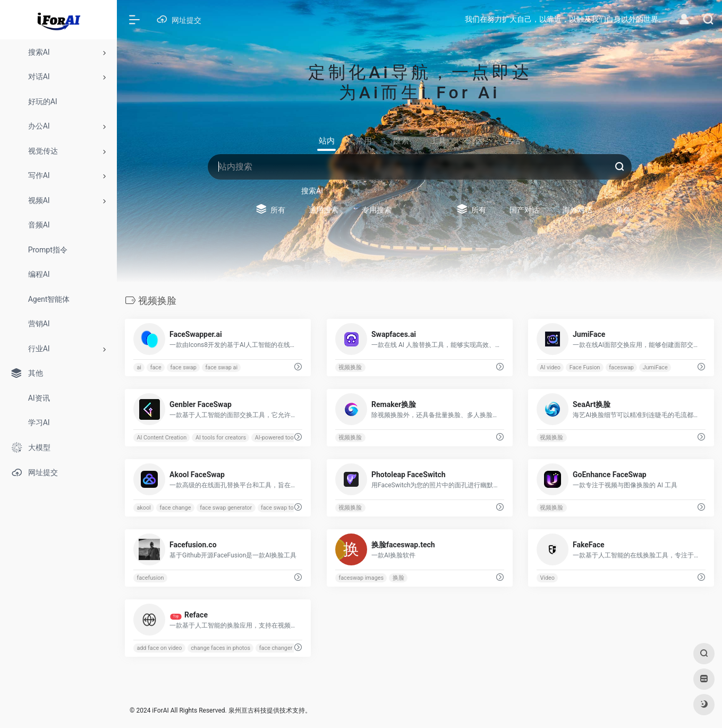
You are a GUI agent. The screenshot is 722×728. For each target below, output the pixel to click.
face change (175, 508)
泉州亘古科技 (248, 710)
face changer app (281, 648)
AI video (551, 367)
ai (139, 367)
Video (547, 578)
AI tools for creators (221, 438)
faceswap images (361, 578)
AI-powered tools (277, 438)
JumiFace (655, 367)
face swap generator (226, 508)
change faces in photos (220, 648)
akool (143, 508)
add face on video (159, 648)
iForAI (160, 710)
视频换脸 (350, 367)
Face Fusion (585, 367)
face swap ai (222, 367)
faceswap (622, 367)
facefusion (150, 578)
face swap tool (279, 508)
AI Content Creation (162, 438)
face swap (183, 367)
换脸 (398, 578)
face (156, 367)
